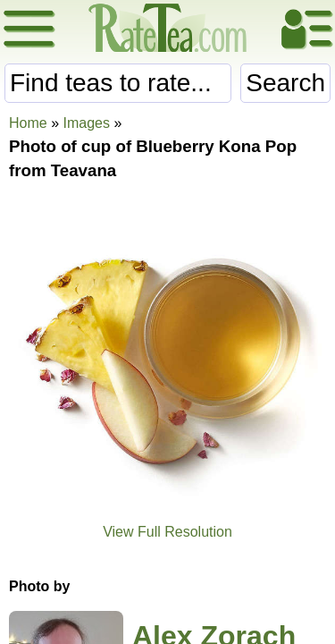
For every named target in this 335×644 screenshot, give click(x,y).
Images (86, 123)
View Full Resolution (167, 532)
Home (28, 123)
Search (285, 83)
